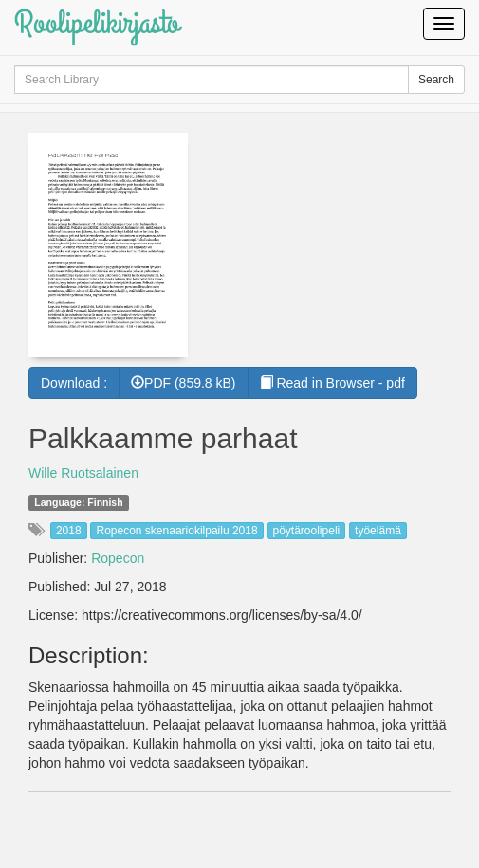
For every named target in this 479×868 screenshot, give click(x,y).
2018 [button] (69, 531)
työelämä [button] (378, 531)
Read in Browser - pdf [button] (332, 383)
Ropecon (118, 558)
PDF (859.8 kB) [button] (183, 383)
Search (436, 80)
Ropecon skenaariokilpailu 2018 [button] (176, 531)
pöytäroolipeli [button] (307, 531)
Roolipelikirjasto (97, 23)
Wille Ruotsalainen (83, 473)
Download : (74, 383)
